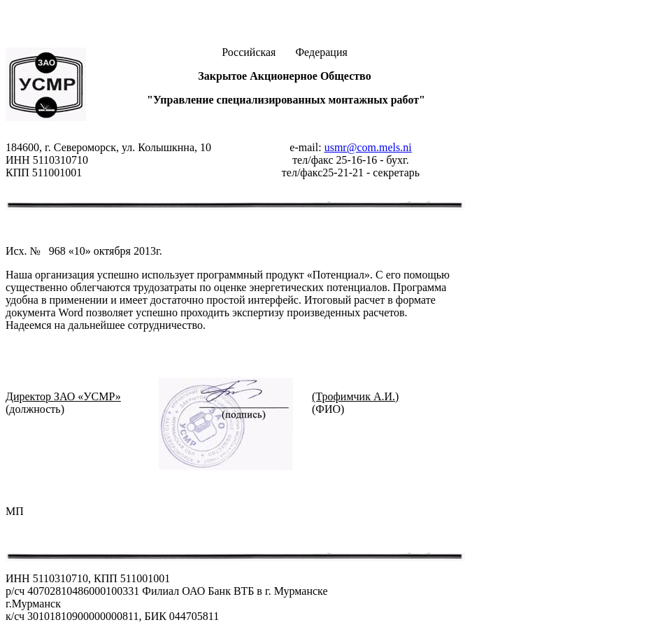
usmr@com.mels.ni (368, 147)
